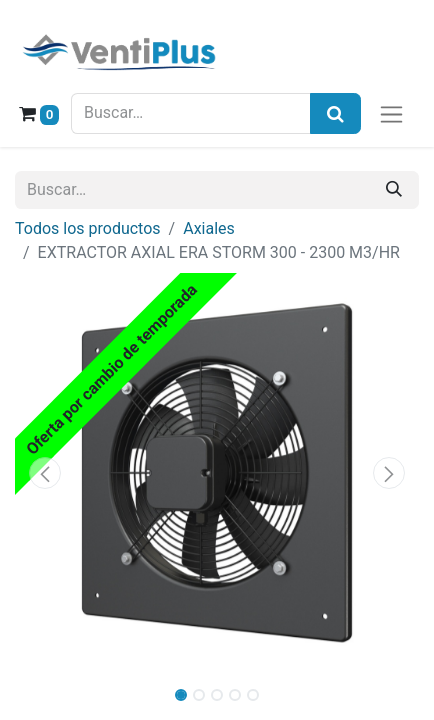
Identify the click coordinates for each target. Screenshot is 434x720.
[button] (45, 473)
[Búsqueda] (335, 113)
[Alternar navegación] (391, 113)
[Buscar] (394, 190)
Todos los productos (88, 228)
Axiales (209, 228)
